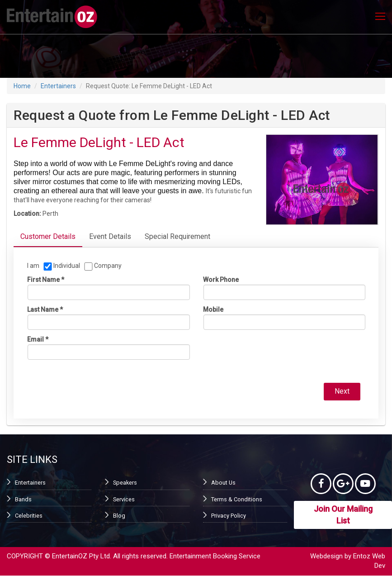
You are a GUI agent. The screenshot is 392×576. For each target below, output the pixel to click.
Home (22, 86)
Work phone (221, 280)
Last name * (45, 309)
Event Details (110, 236)
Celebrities (28, 514)
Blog (119, 514)
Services (124, 498)
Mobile (213, 309)
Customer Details (48, 236)
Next (343, 391)
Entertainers (58, 86)
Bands (23, 498)
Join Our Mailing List (343, 516)
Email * (38, 339)
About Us (222, 482)
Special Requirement (177, 236)
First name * (46, 280)
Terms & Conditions (236, 498)
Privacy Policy (228, 514)
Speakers (125, 482)
